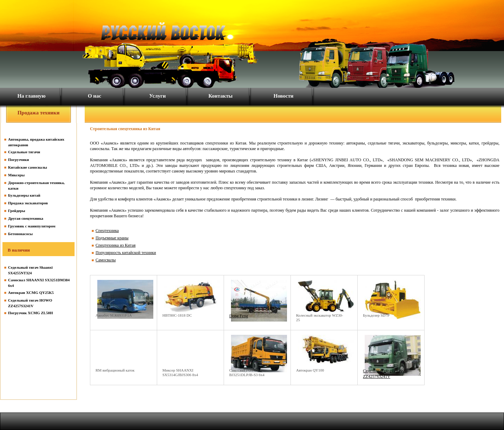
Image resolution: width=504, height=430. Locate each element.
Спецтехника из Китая (115, 245)
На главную (32, 96)
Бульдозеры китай (24, 195)
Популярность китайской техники (126, 253)
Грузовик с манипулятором (32, 226)
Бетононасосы (20, 234)
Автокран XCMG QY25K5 (31, 292)
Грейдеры (17, 211)
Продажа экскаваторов (28, 203)
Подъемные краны (112, 238)
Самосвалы (106, 260)
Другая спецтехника (26, 218)
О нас (94, 96)
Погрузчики (19, 160)
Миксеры (16, 175)
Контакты (220, 96)
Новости (284, 96)
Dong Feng (239, 316)
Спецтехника (107, 231)
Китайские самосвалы (27, 167)
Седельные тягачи (24, 152)
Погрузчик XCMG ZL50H (30, 313)
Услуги (157, 96)
